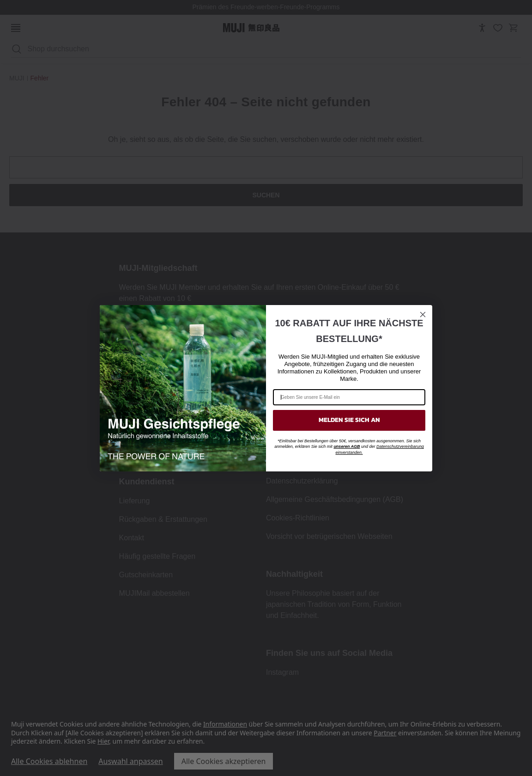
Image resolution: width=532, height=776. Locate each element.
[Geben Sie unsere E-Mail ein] (349, 397)
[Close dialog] (423, 315)
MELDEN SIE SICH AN (349, 420)
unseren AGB (347, 446)
